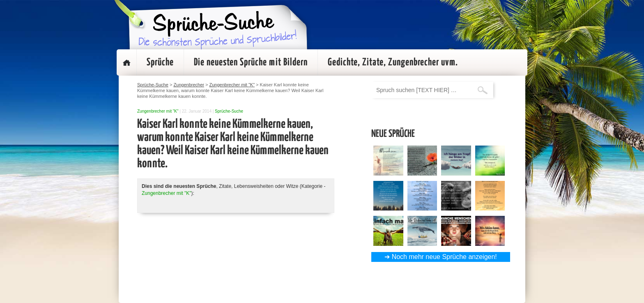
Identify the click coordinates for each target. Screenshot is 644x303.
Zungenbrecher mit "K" (158, 111)
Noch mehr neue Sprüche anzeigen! (444, 257)
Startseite (126, 62)
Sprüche (160, 62)
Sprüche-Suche (229, 111)
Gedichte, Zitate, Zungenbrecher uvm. (393, 62)
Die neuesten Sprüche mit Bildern (251, 62)
